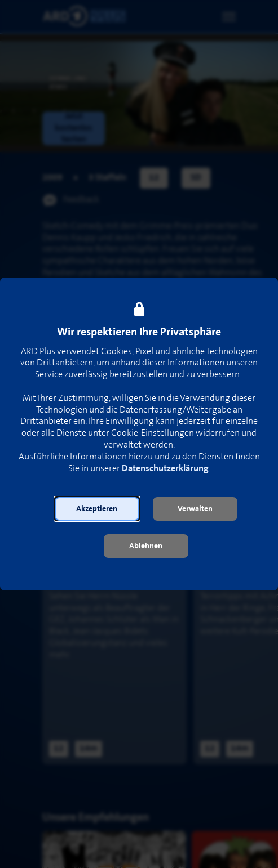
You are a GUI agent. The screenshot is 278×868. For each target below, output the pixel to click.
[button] (97, 509)
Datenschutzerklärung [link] (165, 469)
